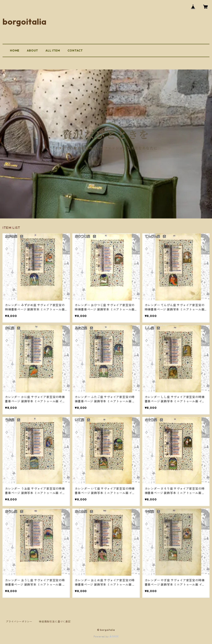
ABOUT (33, 50)
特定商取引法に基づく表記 (55, 622)
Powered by (106, 636)
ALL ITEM (53, 50)
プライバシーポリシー (19, 622)
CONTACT (75, 50)
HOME (15, 50)
